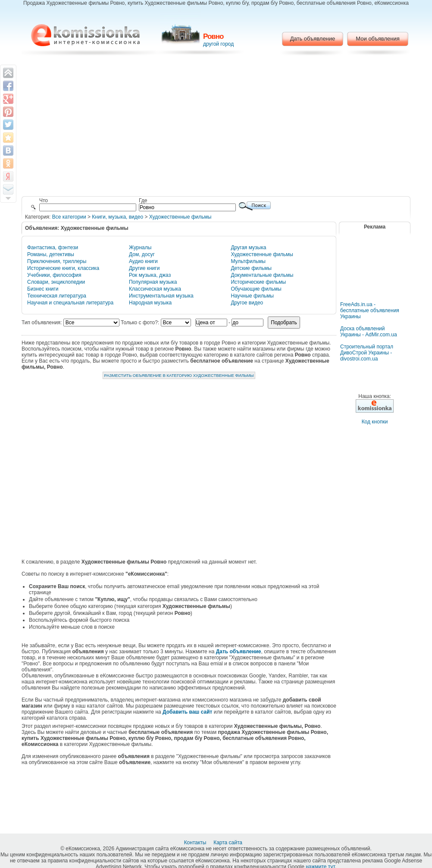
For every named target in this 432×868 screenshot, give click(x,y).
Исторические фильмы (258, 282)
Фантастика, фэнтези (53, 248)
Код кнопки (375, 422)
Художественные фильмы (180, 217)
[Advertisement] (216, 127)
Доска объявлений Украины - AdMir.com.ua (369, 332)
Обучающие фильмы (256, 289)
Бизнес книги (43, 289)
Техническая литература (57, 296)
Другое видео (247, 303)
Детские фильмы (251, 268)
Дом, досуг (142, 254)
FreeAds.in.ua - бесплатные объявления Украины (370, 310)
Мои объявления (377, 39)
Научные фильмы (252, 296)
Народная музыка (150, 303)
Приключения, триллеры (57, 261)
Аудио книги (143, 261)
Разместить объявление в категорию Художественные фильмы (179, 375)
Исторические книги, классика (63, 268)
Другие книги (144, 268)
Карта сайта (229, 843)
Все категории (69, 217)
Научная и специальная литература (70, 303)
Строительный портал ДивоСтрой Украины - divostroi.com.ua (367, 353)
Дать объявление (313, 39)
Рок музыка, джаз (150, 275)
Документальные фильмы (262, 275)
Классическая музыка (155, 289)
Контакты (196, 843)
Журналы (140, 248)
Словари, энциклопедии (56, 282)
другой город (218, 44)
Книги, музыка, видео (117, 217)
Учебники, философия (54, 275)
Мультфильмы (248, 261)
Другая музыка (248, 248)
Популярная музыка (153, 282)
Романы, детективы (51, 254)
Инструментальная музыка (161, 296)
